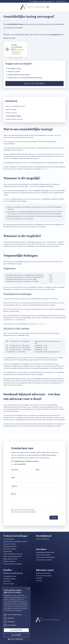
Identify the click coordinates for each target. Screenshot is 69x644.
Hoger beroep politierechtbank (45, 557)
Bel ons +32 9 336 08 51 (34, 84)
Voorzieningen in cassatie (44, 560)
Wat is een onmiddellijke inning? (15, 106)
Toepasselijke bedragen (13, 116)
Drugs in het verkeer (10, 544)
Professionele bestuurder (44, 576)
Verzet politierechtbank (43, 555)
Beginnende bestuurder (43, 573)
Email (13, 478)
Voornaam (14, 470)
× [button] (29, 589)
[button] (47, 7)
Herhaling (39, 578)
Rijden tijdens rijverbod (10, 559)
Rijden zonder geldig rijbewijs (12, 556)
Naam (38, 470)
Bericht (14, 494)
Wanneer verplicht (11, 113)
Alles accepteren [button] (16, 630)
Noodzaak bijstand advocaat (14, 119)
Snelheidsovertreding (10, 547)
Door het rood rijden (10, 549)
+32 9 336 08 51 (61, 2)
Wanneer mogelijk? (11, 109)
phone (54, 1)
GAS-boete (7, 581)
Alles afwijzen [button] (16, 635)
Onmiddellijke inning (10, 576)
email (30, 1)
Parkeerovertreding (9, 561)
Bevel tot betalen (9, 584)
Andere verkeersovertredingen (13, 564)
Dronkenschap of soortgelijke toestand (15, 542)
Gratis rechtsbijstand (42, 539)
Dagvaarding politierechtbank (45, 552)
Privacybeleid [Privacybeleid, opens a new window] (18, 611)
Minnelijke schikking (9, 579)
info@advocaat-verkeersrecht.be (42, 2)
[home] (33, 7)
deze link (46, 169)
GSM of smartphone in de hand (13, 554)
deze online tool (42, 324)
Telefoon (14, 486)
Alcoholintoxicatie (9, 539)
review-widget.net (18, 58)
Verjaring (39, 581)
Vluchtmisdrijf (8, 551)
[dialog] (16, 614)
